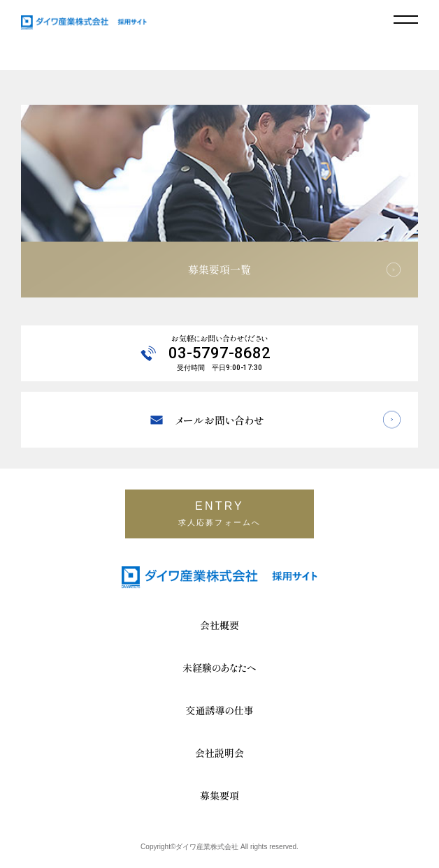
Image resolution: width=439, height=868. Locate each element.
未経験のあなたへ (219, 668)
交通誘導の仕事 (220, 710)
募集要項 (219, 795)
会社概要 (219, 625)
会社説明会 (219, 753)
